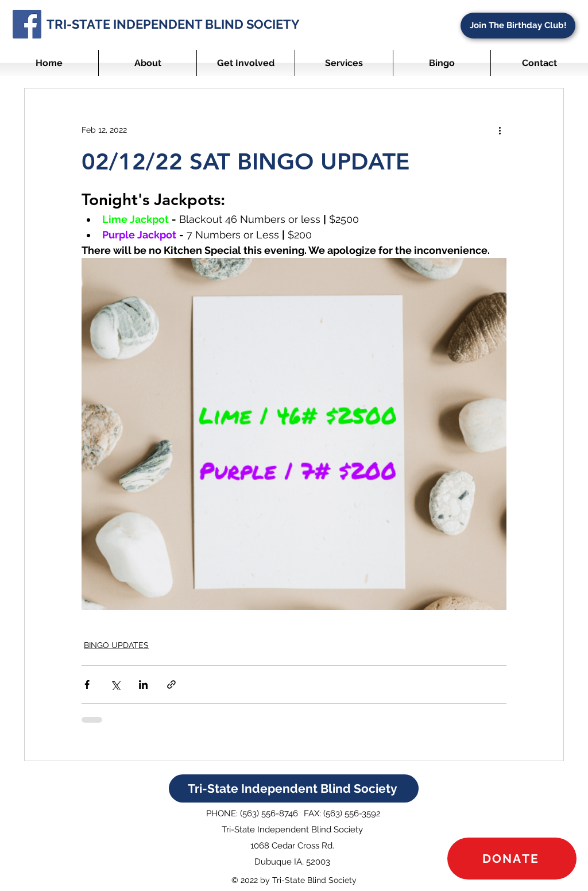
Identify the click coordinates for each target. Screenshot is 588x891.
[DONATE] (512, 859)
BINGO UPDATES (116, 645)
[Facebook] (27, 24)
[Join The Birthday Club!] (518, 26)
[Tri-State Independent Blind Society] (294, 788)
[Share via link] (171, 684)
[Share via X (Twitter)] (115, 684)
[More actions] (500, 130)
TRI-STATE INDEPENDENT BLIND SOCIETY (173, 24)
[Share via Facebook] (87, 684)
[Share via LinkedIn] (143, 684)
